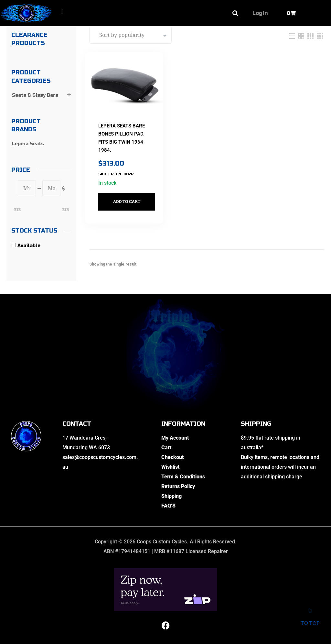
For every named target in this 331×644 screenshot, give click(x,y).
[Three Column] (311, 36)
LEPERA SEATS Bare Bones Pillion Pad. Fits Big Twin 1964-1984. (122, 136)
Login (260, 13)
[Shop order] (130, 35)
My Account (175, 438)
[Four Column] (320, 36)
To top (310, 619)
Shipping (171, 496)
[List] (293, 36)
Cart (166, 448)
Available (29, 246)
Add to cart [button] (131, 196)
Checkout (173, 457)
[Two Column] (302, 36)
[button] (62, 11)
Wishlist (171, 467)
